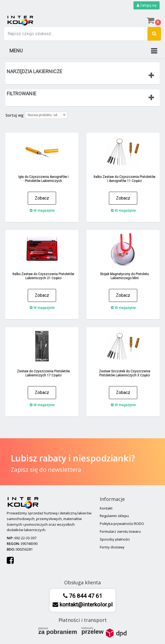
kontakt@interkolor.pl (85, 605)
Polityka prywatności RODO (122, 524)
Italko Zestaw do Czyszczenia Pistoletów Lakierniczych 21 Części (43, 276)
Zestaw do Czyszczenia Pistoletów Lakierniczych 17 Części (43, 373)
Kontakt (106, 508)
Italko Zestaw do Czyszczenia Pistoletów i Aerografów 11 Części (124, 179)
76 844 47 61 (85, 596)
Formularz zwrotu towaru (120, 531)
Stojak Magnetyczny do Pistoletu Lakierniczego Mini (124, 276)
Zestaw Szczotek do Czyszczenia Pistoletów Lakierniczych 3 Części (125, 373)
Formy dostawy (112, 547)
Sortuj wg (14, 115)
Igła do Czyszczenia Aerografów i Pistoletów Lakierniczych (43, 179)
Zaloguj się (147, 5)
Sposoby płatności (115, 539)
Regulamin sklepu (114, 516)
